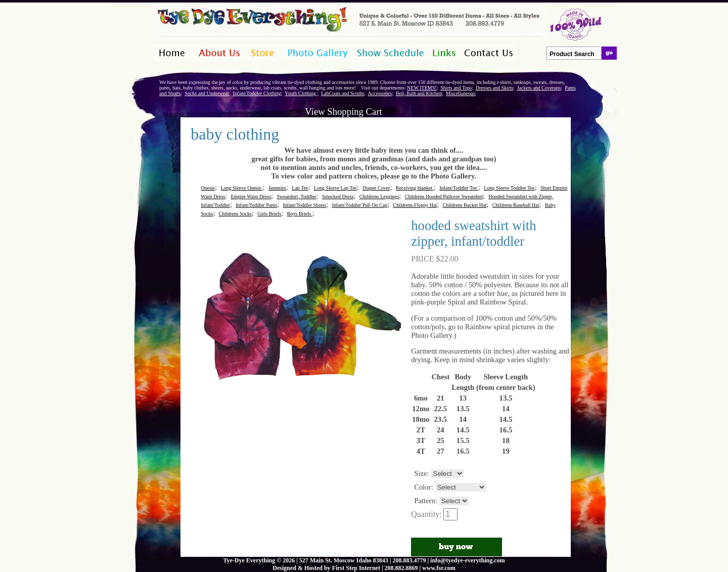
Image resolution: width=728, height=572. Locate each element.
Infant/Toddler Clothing (257, 93)
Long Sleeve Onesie (241, 188)
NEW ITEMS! (422, 88)
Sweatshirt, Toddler (296, 196)
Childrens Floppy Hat (415, 205)
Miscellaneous (461, 93)
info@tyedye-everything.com (467, 560)
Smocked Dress (338, 196)
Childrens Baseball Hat (516, 205)
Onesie (208, 188)
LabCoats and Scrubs (343, 93)
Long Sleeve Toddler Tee (509, 188)
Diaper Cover (376, 188)
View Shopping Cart (343, 112)
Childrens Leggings (379, 196)
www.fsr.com (439, 568)
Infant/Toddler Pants (256, 205)
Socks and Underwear (207, 93)
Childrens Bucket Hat (465, 205)
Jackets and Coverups (539, 88)
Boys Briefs (300, 214)
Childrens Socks (235, 214)
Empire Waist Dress (251, 196)
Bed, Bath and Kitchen (419, 93)
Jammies (277, 188)
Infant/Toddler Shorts (304, 205)
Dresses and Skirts (494, 88)
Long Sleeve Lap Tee (335, 188)
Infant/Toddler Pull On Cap (360, 205)
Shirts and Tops (456, 88)
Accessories (380, 93)
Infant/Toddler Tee (459, 188)
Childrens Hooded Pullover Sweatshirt (444, 196)
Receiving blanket (415, 188)
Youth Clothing (301, 93)
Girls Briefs (269, 214)
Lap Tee (300, 188)
